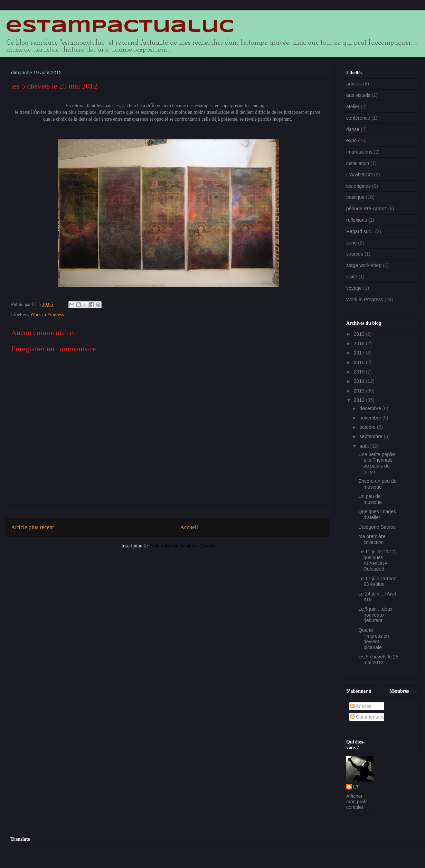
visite (352, 277)
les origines (358, 186)
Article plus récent (32, 527)
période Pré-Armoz (367, 209)
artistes (354, 84)
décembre (371, 408)
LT (356, 787)
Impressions (359, 152)
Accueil (189, 527)
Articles (361, 706)
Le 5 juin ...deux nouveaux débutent (375, 615)
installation (358, 163)
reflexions (357, 220)
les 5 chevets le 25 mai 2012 (378, 660)
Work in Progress (47, 315)
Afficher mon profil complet (357, 802)
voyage (354, 288)
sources (355, 254)
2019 (360, 334)
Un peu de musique (370, 499)
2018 (360, 343)
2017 (360, 353)
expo (351, 140)
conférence (358, 118)
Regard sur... (360, 231)
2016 (360, 362)
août (365, 446)
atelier (353, 107)
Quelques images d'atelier (377, 514)
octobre (368, 427)
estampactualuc (120, 27)
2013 (360, 391)
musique (355, 197)
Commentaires (369, 717)
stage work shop (364, 265)
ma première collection (372, 539)
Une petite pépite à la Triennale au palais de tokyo (377, 463)
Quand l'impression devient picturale (374, 639)
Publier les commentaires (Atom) (182, 546)
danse (353, 129)
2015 (360, 372)
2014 (360, 381)
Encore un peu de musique (377, 484)
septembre (371, 436)
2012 (360, 400)
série (351, 243)
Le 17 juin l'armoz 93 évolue (377, 581)
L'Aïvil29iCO (360, 175)
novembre (371, 418)
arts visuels (358, 95)
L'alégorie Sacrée (377, 527)
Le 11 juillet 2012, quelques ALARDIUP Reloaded (377, 560)
